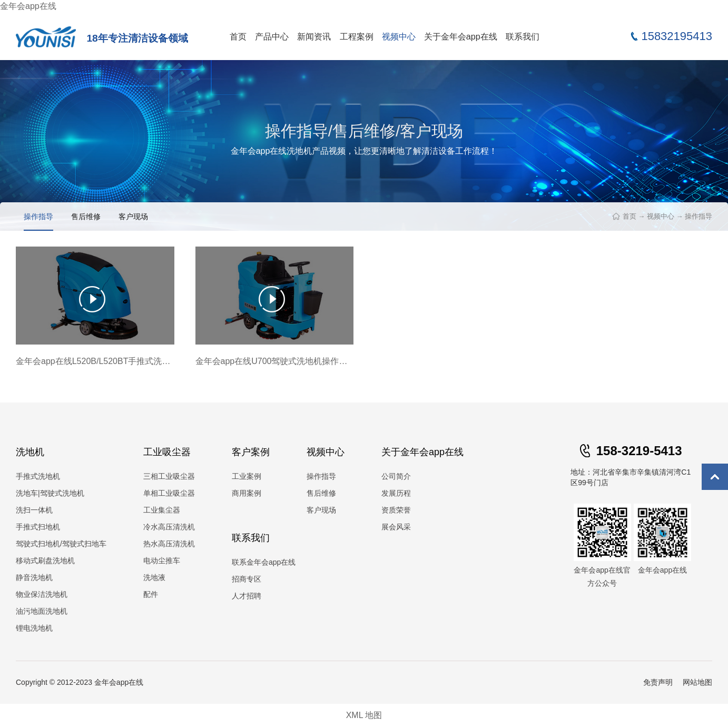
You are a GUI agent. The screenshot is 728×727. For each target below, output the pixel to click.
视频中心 (399, 36)
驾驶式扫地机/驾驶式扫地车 (61, 544)
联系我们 (523, 36)
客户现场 (133, 217)
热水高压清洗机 (169, 544)
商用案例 (247, 493)
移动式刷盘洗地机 (45, 561)
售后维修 (86, 217)
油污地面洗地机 (42, 611)
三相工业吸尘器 (169, 476)
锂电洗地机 (34, 628)
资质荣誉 (396, 510)
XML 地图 (364, 715)
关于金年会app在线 (461, 36)
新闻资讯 (314, 36)
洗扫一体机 (34, 510)
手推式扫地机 (38, 527)
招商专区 (247, 579)
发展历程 (396, 493)
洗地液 (154, 577)
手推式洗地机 (38, 476)
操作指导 (699, 216)
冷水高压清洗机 (169, 527)
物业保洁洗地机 (42, 594)
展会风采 (396, 527)
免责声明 (658, 682)
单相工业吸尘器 (169, 493)
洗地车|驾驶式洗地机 (50, 493)
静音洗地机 (34, 577)
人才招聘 (247, 596)
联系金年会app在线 (264, 562)
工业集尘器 (162, 510)
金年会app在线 (28, 6)
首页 (238, 36)
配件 (151, 594)
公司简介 (396, 476)
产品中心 (272, 36)
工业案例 (247, 476)
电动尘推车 (162, 561)
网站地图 (697, 682)
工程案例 (357, 36)
